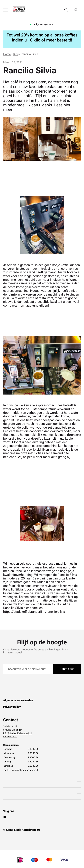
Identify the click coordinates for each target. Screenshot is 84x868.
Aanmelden (67, 669)
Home (7, 54)
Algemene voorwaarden (18, 700)
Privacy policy (12, 707)
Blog (16, 54)
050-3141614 (10, 737)
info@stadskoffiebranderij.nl (17, 733)
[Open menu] (6, 10)
